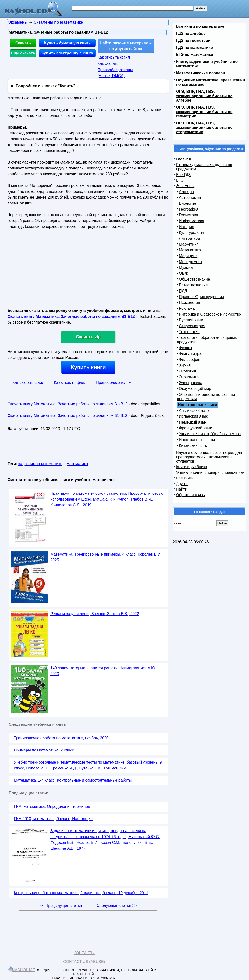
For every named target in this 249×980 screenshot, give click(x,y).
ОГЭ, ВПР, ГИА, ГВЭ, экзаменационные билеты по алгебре (204, 96)
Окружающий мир (195, 389)
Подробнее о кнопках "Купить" (45, 86)
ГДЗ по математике (194, 48)
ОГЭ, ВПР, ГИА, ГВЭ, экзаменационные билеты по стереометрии (204, 128)
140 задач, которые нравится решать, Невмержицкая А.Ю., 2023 (104, 671)
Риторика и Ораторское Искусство (210, 314)
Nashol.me (23, 970)
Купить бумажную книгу (67, 43)
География (189, 209)
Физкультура (190, 354)
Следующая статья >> (117, 905)
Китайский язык (193, 446)
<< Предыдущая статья (61, 905)
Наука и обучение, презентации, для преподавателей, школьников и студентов (209, 457)
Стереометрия (192, 326)
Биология (187, 203)
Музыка (186, 268)
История (187, 227)
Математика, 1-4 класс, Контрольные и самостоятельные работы (73, 780)
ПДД (183, 291)
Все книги (185, 478)
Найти (182, 489)
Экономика (189, 377)
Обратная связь (190, 495)
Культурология (192, 233)
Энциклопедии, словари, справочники (210, 472)
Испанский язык (193, 416)
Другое (182, 484)
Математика (190, 250)
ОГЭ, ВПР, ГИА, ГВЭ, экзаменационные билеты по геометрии (204, 112)
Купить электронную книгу (67, 53)
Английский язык (194, 411)
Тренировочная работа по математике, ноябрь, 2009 (61, 738)
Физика (186, 348)
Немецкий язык (193, 422)
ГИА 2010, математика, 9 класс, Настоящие (53, 819)
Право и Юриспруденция (201, 297)
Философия (190, 359)
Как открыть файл (114, 57)
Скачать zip (88, 337)
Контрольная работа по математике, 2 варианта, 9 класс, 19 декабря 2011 (81, 893)
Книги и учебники (192, 467)
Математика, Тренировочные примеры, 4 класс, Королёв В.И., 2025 (107, 557)
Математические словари (201, 73)
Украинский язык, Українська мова (210, 434)
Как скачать (108, 64)
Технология (189, 332)
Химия (185, 365)
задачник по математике (40, 464)
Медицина (188, 256)
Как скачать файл (28, 383)
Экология (187, 371)
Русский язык (191, 320)
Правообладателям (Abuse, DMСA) (115, 73)
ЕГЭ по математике (195, 55)
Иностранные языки (197, 440)
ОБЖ (184, 273)
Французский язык (195, 428)
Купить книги (88, 367)
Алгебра (186, 192)
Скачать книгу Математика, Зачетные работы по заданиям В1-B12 (71, 316)
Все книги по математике (200, 26)
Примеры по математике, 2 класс (44, 750)
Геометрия (189, 215)
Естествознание (193, 285)
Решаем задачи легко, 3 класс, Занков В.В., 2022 (95, 614)
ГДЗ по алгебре (191, 33)
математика (77, 464)
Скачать (23, 43)
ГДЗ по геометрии (193, 40)
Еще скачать (23, 53)
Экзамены (185, 186)
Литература (189, 238)
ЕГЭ (180, 180)
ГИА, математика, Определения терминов (52, 807)
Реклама (187, 308)
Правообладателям (114, 383)
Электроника (191, 383)
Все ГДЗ (183, 175)
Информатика (191, 221)
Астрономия (190, 198)
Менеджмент (191, 262)
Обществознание (195, 279)
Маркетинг (188, 244)
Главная (183, 159)
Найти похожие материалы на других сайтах (126, 46)
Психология (190, 303)
